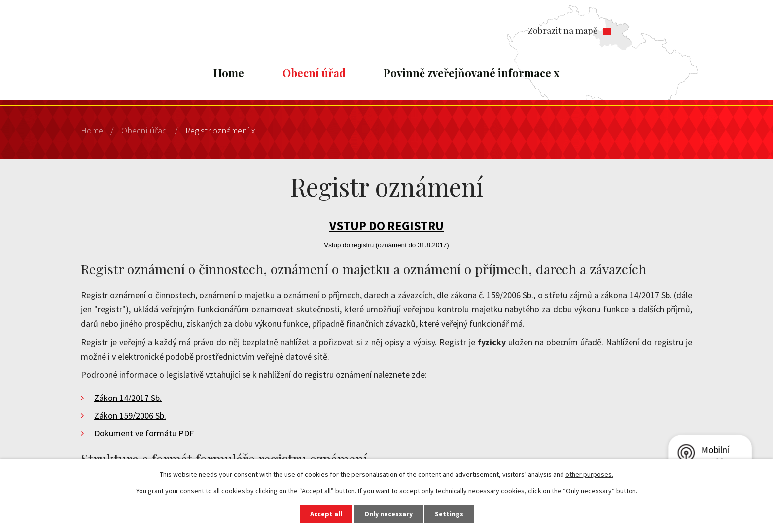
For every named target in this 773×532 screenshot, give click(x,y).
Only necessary (388, 514)
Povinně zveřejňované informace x (472, 73)
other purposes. (589, 474)
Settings (449, 514)
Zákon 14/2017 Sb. (128, 398)
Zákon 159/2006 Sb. (130, 416)
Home (229, 73)
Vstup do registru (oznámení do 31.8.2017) (386, 245)
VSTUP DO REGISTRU (386, 226)
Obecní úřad (314, 73)
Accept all (326, 514)
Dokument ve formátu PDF (144, 433)
